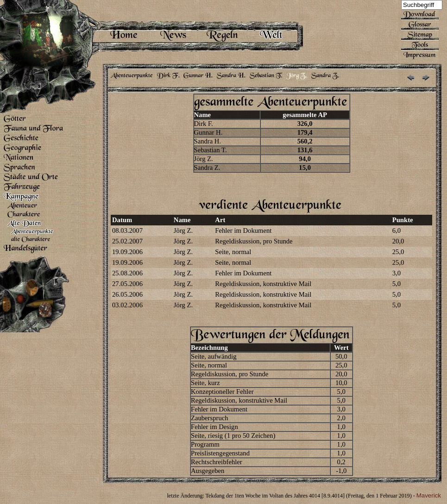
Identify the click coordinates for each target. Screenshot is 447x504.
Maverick (429, 495)
